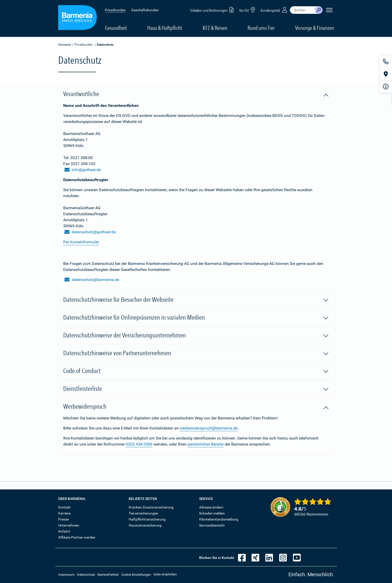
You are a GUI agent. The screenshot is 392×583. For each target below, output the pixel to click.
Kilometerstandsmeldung (219, 519)
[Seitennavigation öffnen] (329, 10)
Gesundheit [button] (116, 28)
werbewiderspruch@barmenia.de (209, 428)
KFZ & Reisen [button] (215, 28)
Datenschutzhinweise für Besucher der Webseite (196, 300)
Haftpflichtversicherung (147, 519)
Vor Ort (248, 10)
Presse (63, 519)
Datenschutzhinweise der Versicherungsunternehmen (196, 335)
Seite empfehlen (165, 574)
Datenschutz (86, 575)
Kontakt (64, 507)
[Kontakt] (386, 61)
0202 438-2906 (139, 444)
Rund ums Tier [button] (261, 28)
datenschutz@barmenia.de (92, 280)
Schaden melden (212, 513)
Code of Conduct (196, 371)
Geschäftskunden (145, 10)
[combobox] (302, 10)
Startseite (65, 45)
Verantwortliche (196, 94)
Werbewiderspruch (196, 407)
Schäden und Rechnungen (213, 10)
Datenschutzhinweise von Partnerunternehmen (196, 353)
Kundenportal (274, 10)
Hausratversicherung (145, 525)
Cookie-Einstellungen (136, 575)
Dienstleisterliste (196, 389)
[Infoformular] (386, 87)
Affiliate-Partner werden (77, 537)
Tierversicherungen (143, 513)
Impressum (66, 575)
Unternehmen (69, 525)
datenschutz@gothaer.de (90, 232)
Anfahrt (64, 531)
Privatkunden (115, 10)
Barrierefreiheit (108, 575)
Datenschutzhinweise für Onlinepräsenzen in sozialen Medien (196, 318)
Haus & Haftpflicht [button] (165, 28)
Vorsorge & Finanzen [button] (315, 28)
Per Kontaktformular (81, 242)
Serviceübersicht (212, 525)
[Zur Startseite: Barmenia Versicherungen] (77, 18)
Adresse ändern (211, 507)
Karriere (64, 513)
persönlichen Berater (206, 444)
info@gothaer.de (83, 170)
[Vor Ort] (386, 74)
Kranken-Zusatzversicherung (151, 507)
